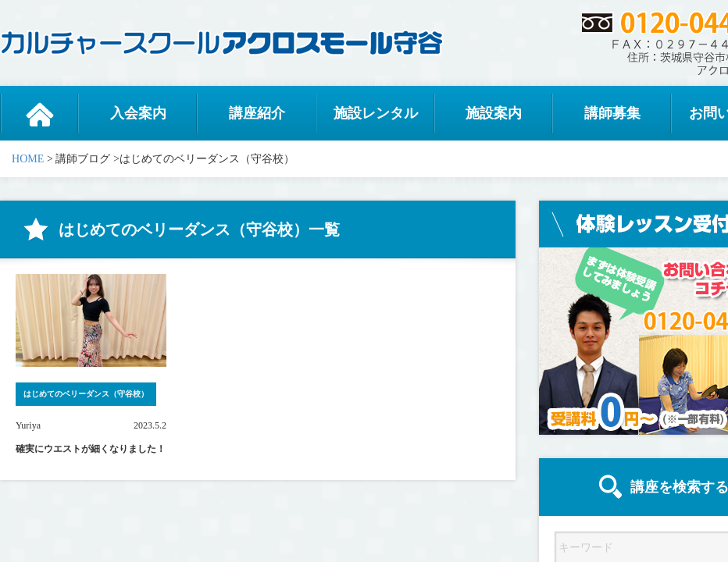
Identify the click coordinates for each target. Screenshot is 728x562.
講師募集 (612, 113)
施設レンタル (376, 113)
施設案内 (494, 113)
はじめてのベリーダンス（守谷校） (86, 394)
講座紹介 (257, 113)
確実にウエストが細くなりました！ (91, 449)
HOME (28, 158)
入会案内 (138, 113)
